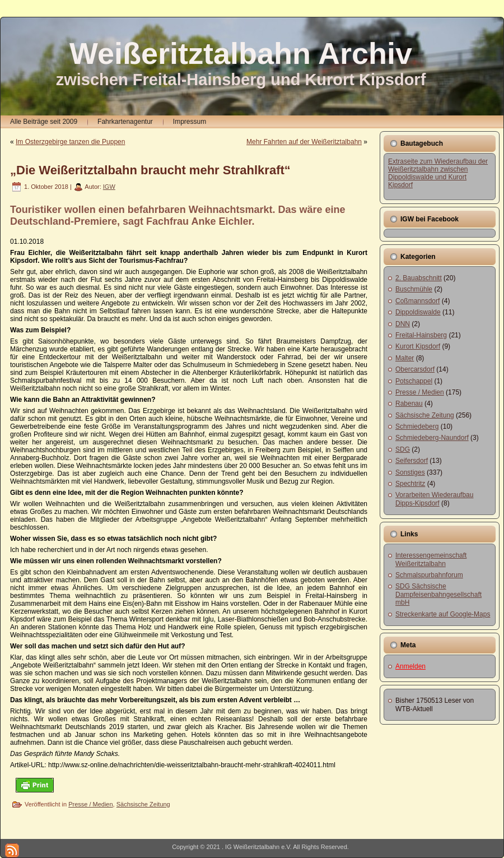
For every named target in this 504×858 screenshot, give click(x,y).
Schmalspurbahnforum (429, 575)
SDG (403, 449)
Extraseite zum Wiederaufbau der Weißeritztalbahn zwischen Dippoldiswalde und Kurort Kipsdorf (438, 173)
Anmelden (410, 666)
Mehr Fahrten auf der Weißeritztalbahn (304, 142)
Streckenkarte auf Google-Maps (443, 614)
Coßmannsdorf (417, 301)
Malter (405, 358)
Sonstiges (410, 472)
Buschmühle (414, 289)
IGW (109, 187)
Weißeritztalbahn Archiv (241, 53)
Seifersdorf (412, 461)
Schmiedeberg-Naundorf (432, 438)
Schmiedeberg (417, 426)
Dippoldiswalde (418, 312)
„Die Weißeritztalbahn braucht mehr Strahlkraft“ (150, 170)
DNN (403, 324)
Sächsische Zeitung (143, 804)
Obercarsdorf (415, 369)
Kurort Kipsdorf (418, 346)
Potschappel (414, 381)
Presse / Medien (90, 804)
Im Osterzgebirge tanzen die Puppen (70, 142)
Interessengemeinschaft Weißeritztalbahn (431, 559)
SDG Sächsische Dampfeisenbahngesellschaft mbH (438, 594)
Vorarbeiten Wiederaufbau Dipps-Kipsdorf (434, 499)
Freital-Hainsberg (421, 335)
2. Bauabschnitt (419, 278)
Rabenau (409, 404)
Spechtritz (410, 484)
